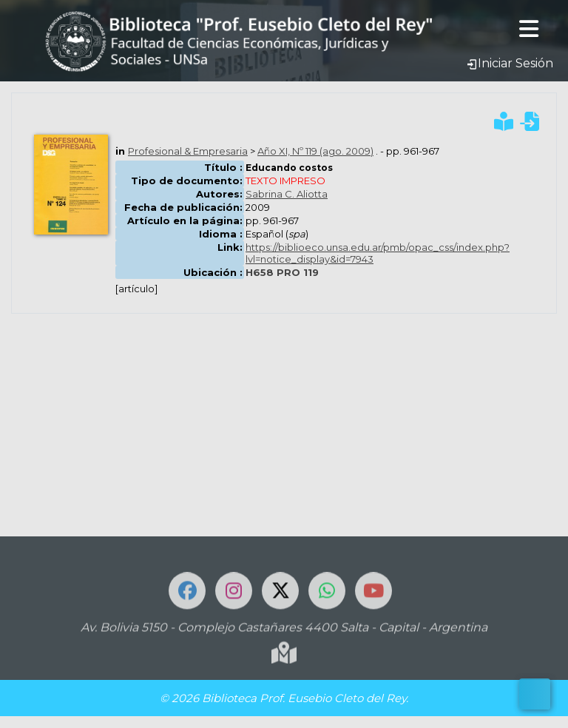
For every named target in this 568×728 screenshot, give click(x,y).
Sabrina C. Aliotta (287, 194)
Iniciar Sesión (510, 63)
